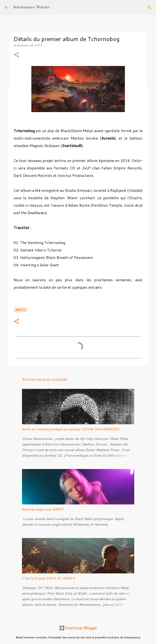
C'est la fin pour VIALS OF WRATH (49, 578)
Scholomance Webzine (31, 7)
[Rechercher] (149, 7)
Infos (21, 310)
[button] (16, 55)
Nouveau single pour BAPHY (43, 509)
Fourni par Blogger (78, 628)
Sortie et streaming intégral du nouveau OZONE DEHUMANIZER (71, 429)
